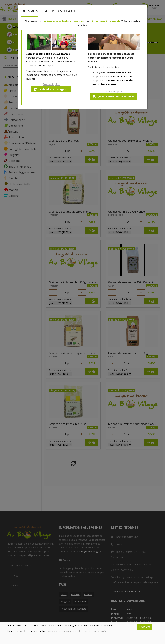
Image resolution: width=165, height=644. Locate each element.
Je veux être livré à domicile (114, 97)
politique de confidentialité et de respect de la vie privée (76, 631)
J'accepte (144, 627)
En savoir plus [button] (51, 84)
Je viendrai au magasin (51, 89)
